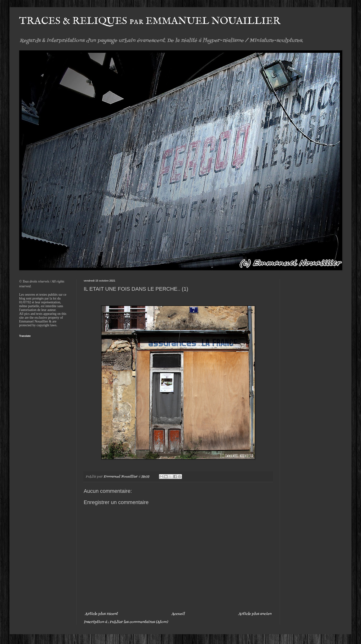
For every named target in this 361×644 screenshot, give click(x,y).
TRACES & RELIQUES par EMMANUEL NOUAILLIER (150, 21)
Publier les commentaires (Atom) (139, 622)
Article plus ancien (255, 614)
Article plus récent (101, 614)
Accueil (178, 614)
